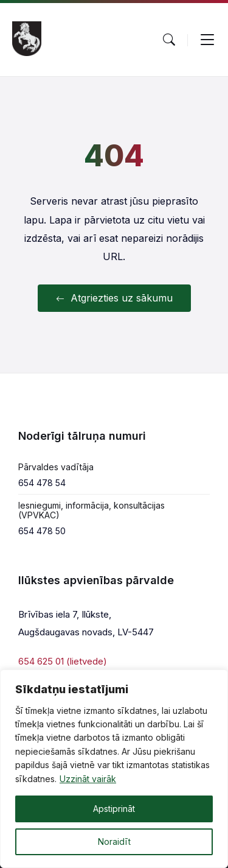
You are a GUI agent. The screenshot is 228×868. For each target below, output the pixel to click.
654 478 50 (42, 531)
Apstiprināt (114, 809)
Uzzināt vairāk (88, 779)
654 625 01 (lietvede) (63, 661)
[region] (114, 769)
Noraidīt (114, 842)
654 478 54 (42, 483)
